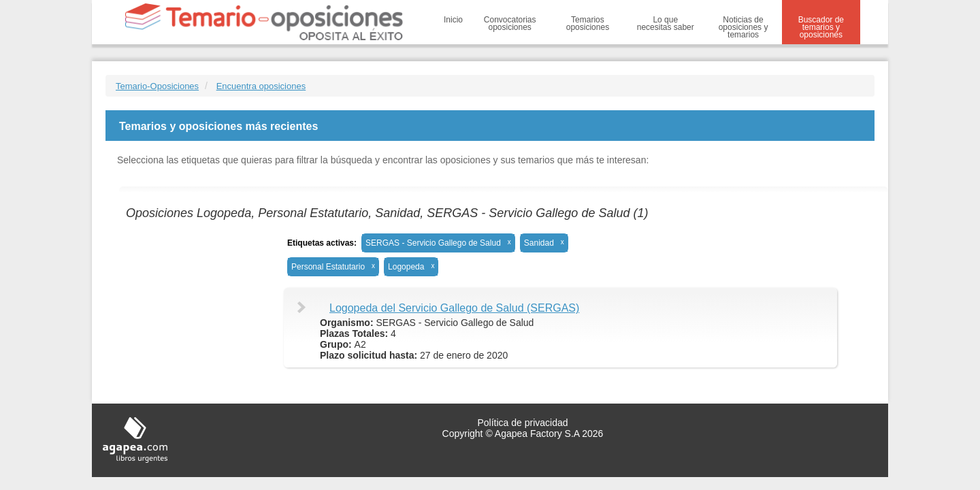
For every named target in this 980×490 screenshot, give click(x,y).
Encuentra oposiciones (261, 86)
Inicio (453, 20)
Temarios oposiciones (588, 23)
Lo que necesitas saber (666, 23)
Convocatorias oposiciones (510, 23)
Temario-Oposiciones (157, 86)
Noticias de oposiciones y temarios (744, 27)
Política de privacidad (522, 423)
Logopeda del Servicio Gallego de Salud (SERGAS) (454, 308)
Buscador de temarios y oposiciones (821, 27)
